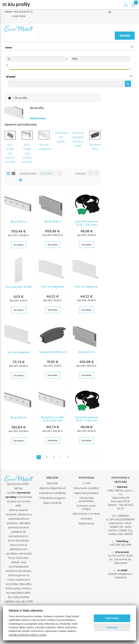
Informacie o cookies (86, 514)
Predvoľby (112, 627)
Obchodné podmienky (86, 500)
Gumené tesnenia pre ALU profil (78, 140)
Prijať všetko (112, 618)
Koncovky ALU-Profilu (19, 287)
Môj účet (53, 483)
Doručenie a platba (86, 488)
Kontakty (87, 519)
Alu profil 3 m (87, 352)
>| (68, 457)
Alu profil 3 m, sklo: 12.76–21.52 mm (53, 419)
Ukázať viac (38, 119)
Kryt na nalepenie (44, 147)
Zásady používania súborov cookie (28, 635)
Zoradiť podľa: (28, 174)
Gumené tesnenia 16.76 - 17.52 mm (87, 419)
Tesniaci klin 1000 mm (53, 352)
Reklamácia (87, 524)
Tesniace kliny (95, 147)
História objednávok (53, 488)
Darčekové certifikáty (53, 493)
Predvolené (47, 173)
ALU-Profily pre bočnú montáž (10, 153)
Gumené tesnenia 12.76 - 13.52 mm (87, 223)
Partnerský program (53, 498)
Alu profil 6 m (19, 222)
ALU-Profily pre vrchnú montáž (27, 153)
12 (90, 173)
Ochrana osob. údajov (86, 507)
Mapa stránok (52, 503)
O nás (86, 483)
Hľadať (127, 36)
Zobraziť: (80, 174)
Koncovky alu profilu (61, 137)
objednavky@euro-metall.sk (120, 576)
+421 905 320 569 (120, 545)
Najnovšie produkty (87, 493)
